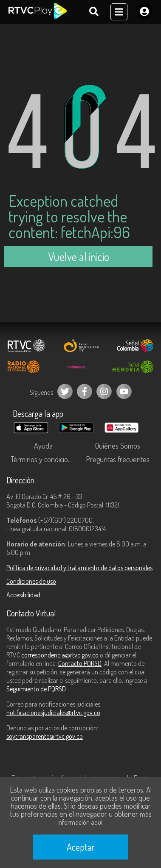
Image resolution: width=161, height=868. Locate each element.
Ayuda (43, 446)
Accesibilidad (23, 595)
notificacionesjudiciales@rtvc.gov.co (53, 713)
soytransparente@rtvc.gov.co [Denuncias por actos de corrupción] (45, 736)
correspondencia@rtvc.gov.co (60, 655)
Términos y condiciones (45, 459)
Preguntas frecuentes (118, 459)
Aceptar (81, 847)
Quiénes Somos (118, 446)
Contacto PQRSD (80, 663)
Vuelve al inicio (79, 257)
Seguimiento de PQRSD (36, 689)
